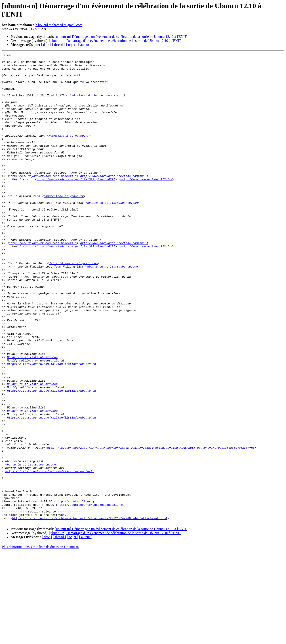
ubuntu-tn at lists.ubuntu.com (112, 233)
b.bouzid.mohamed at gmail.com (59, 25)
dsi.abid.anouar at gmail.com (73, 305)
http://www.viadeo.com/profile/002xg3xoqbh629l (76, 205)
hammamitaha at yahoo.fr (69, 152)
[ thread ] (59, 45)
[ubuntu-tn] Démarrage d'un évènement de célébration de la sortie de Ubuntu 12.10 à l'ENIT (121, 37)
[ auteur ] (85, 45)
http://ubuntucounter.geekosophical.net (91, 595)
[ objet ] (72, 45)
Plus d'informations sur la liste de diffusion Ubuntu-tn (40, 640)
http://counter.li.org (74, 591)
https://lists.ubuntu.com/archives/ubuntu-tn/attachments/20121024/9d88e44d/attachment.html (90, 611)
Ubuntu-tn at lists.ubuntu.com (32, 418)
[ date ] (46, 45)
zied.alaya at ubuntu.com (89, 104)
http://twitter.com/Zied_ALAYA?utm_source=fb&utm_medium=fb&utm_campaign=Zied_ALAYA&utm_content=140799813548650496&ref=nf (151, 527)
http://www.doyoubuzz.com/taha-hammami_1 (43, 201)
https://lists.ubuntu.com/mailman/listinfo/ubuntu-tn (51, 426)
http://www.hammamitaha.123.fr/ (146, 205)
